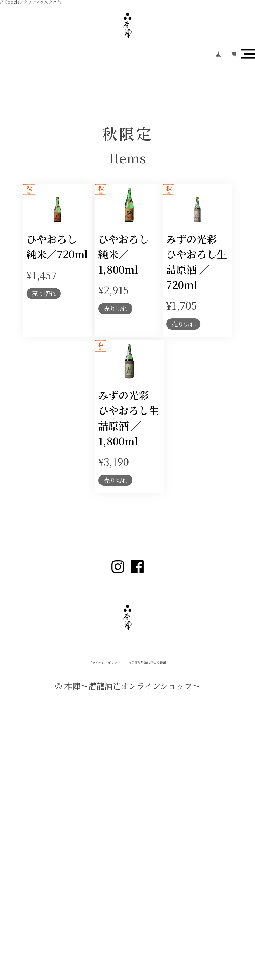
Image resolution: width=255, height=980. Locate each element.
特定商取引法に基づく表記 (178, 879)
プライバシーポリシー (69, 879)
